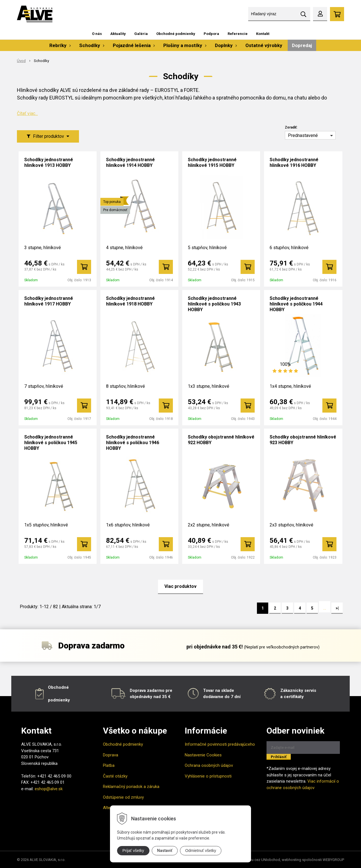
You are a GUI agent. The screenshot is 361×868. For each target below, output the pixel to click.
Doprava (111, 755)
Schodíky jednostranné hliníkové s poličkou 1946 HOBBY (133, 443)
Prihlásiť (279, 757)
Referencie (238, 34)
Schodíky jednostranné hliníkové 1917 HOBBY (49, 301)
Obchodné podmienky (176, 34)
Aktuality (118, 34)
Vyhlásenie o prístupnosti (208, 776)
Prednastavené (303, 135)
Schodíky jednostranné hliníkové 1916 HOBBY (294, 162)
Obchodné (58, 687)
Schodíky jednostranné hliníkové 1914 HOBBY (130, 162)
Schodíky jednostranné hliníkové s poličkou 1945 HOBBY (51, 443)
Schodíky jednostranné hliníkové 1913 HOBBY (49, 162)
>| (337, 608)
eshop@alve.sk (49, 789)
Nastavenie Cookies (203, 755)
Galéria (141, 34)
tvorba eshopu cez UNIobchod (255, 860)
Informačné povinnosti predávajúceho (220, 744)
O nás (97, 34)
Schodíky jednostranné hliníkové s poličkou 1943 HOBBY (214, 304)
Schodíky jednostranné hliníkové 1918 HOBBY (130, 301)
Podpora (211, 34)
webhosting (291, 860)
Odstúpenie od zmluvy (123, 797)
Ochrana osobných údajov (209, 765)
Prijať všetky (133, 851)
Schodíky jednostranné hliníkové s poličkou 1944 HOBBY (296, 304)
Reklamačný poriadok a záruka (131, 787)
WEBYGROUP (333, 860)
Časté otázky (115, 776)
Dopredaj (302, 45)
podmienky (59, 700)
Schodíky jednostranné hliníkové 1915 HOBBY (212, 162)
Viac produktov (180, 586)
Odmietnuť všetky (201, 851)
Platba (109, 765)
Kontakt (263, 34)
